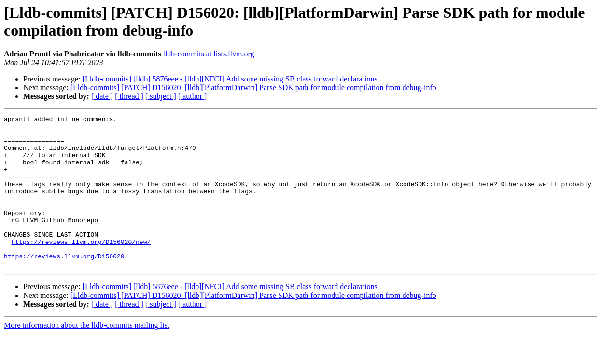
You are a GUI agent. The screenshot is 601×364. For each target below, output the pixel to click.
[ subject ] (161, 96)
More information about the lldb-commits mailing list (87, 356)
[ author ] (193, 96)
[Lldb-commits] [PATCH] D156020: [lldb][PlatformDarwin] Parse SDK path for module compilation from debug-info (253, 88)
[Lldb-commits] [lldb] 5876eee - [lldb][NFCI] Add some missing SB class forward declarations (230, 79)
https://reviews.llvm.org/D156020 (64, 285)
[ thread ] (129, 96)
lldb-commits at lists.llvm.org (208, 54)
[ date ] (102, 96)
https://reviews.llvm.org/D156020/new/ (81, 268)
